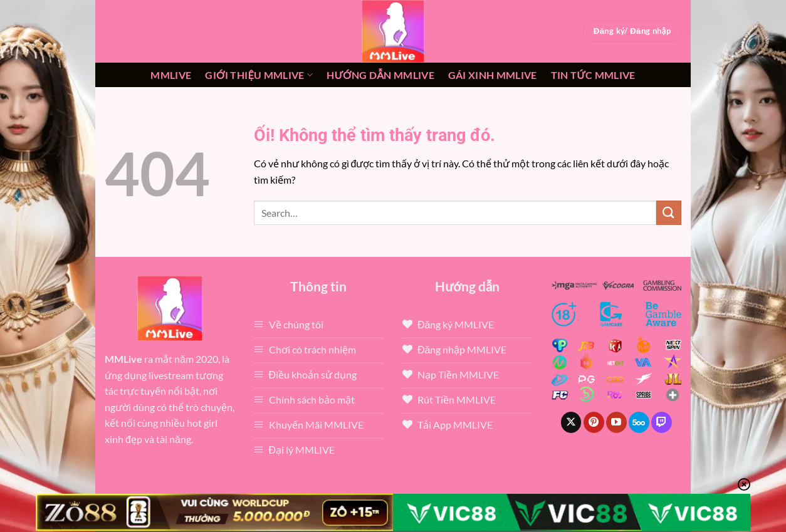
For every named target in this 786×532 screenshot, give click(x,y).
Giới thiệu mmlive (259, 75)
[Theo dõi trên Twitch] (662, 422)
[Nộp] (669, 213)
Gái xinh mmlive (493, 75)
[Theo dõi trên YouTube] (616, 422)
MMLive (171, 75)
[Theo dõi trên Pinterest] (594, 422)
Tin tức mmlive (593, 75)
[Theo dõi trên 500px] (639, 422)
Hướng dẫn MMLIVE (380, 75)
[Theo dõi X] (571, 422)
